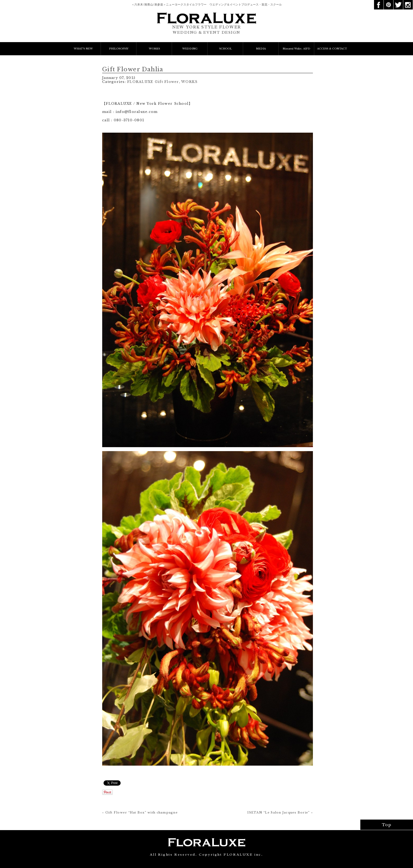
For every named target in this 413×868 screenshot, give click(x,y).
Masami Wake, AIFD (296, 49)
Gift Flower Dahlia (133, 69)
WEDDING (190, 49)
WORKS (154, 49)
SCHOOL (225, 49)
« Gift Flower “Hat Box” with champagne (140, 812)
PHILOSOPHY (119, 49)
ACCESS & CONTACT (332, 49)
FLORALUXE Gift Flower (153, 82)
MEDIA (261, 49)
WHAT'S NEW (83, 49)
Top (387, 825)
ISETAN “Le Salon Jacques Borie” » (280, 812)
